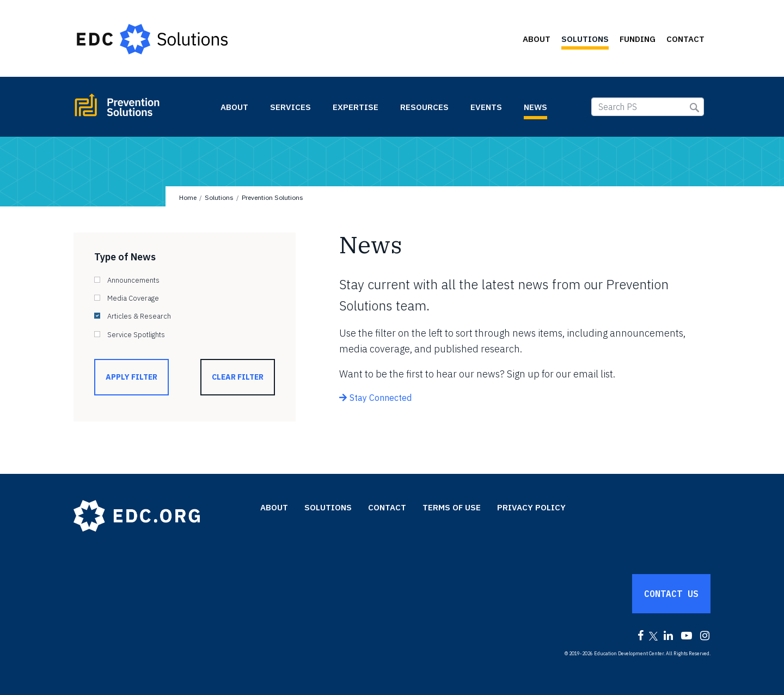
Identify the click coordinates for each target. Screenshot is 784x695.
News (535, 107)
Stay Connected (381, 398)
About (537, 39)
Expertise (356, 107)
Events (486, 107)
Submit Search (694, 108)
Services (290, 107)
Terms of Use (452, 507)
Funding (638, 39)
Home (188, 197)
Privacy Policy (531, 507)
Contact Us (671, 594)
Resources (424, 107)
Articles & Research (139, 316)
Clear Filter (238, 377)
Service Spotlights (136, 335)
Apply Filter (131, 377)
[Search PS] (648, 107)
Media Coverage (133, 298)
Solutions (585, 39)
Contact (685, 39)
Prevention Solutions (142, 109)
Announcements (133, 280)
